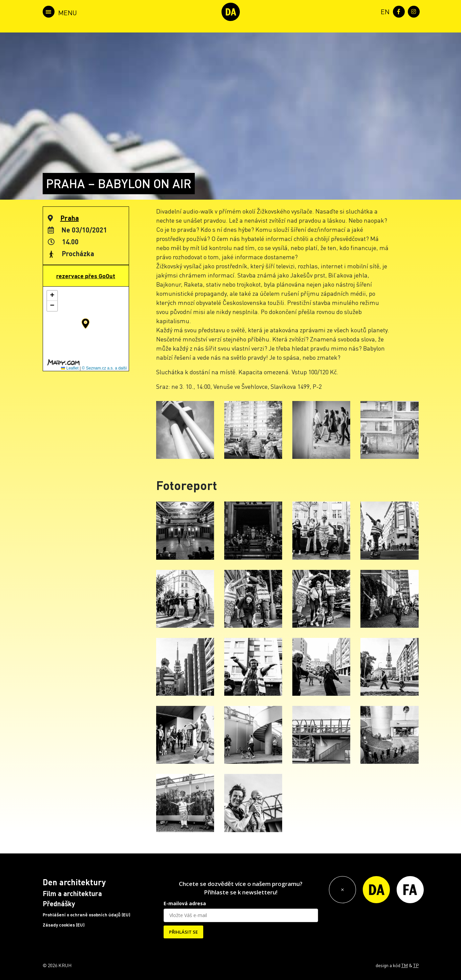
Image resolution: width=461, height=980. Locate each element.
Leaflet (70, 368)
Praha (70, 218)
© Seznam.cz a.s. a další (104, 368)
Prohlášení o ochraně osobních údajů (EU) (87, 915)
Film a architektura (72, 893)
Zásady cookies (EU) (64, 925)
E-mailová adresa (185, 903)
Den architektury (74, 882)
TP (416, 965)
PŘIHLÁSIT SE (183, 932)
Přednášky (59, 904)
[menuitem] (384, 11)
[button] (86, 324)
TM (405, 965)
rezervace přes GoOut (86, 276)
